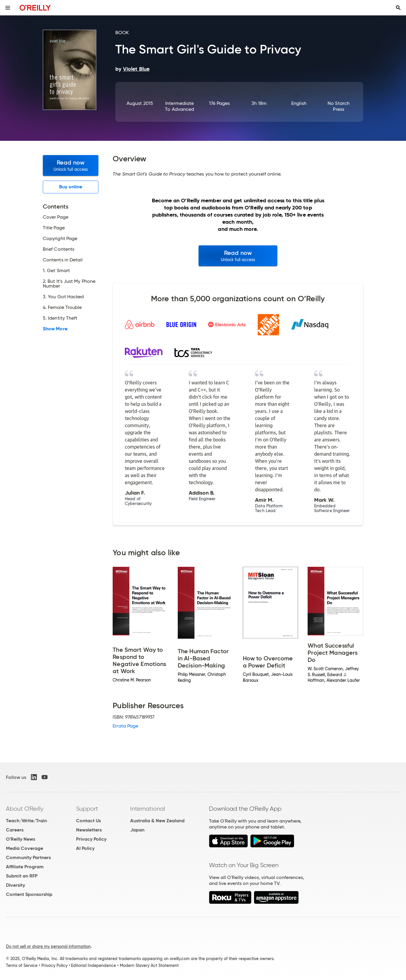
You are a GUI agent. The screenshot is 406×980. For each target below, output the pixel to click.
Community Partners (28, 857)
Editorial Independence (93, 965)
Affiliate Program (25, 867)
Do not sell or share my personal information (48, 946)
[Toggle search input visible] (398, 8)
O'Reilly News (21, 839)
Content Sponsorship (29, 894)
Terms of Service (22, 965)
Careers (15, 830)
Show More (55, 329)
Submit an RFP (22, 876)
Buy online (71, 187)
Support (87, 809)
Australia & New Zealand (157, 821)
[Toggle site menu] (8, 8)
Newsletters (89, 830)
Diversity (15, 885)
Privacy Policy (91, 839)
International (148, 809)
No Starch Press (339, 106)
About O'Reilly (25, 809)
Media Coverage (25, 848)
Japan (137, 830)
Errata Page (125, 726)
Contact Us (88, 821)
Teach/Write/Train (26, 821)
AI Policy (85, 848)
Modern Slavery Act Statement (149, 965)
